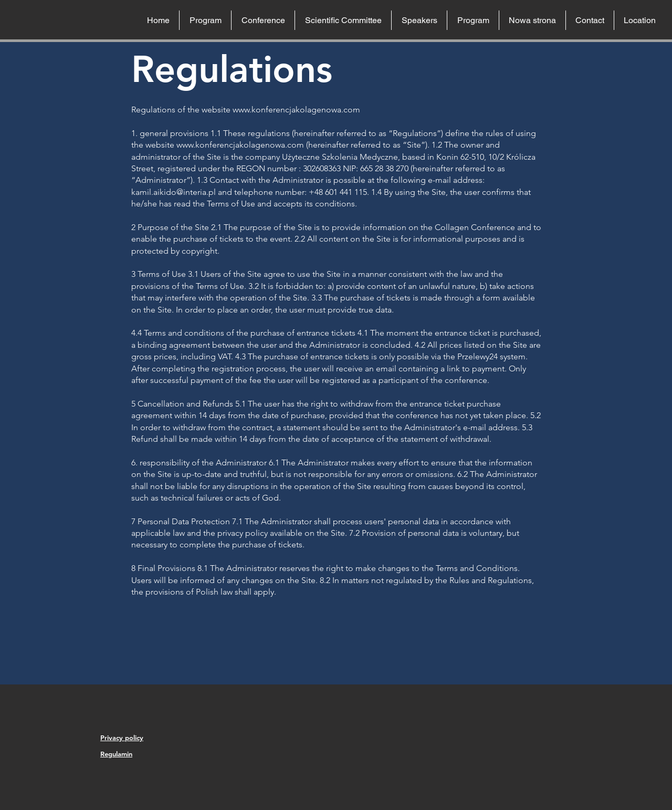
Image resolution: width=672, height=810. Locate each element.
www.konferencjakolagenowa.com (296, 110)
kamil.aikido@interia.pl (174, 192)
